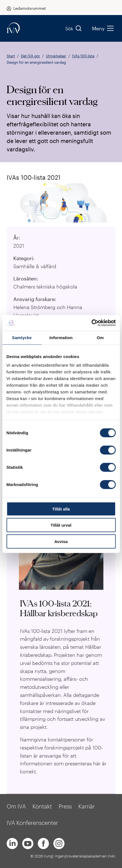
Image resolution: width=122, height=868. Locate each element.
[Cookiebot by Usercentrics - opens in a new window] (91, 323)
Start (11, 56)
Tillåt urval (61, 525)
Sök (74, 28)
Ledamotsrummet (30, 8)
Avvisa (61, 541)
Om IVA (16, 806)
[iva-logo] (13, 28)
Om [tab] (100, 337)
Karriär (87, 806)
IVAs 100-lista (83, 56)
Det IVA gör (30, 56)
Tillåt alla (61, 509)
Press (65, 806)
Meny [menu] (103, 28)
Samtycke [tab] (22, 337)
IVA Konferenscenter (32, 823)
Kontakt (42, 806)
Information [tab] (61, 337)
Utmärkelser (56, 56)
